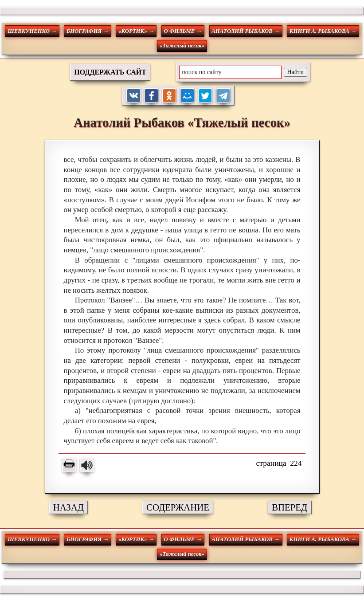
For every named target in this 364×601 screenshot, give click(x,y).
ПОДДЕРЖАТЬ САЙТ (110, 72)
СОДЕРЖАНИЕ (178, 507)
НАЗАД (68, 507)
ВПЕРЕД (290, 507)
